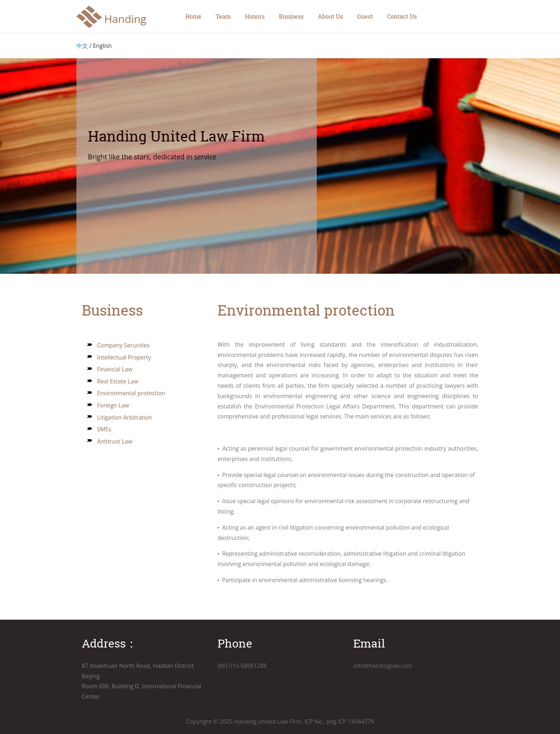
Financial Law (109, 369)
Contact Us (402, 16)
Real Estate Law (112, 381)
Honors (255, 16)
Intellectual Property (119, 357)
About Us (330, 16)
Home (193, 16)
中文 (82, 46)
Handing (125, 19)
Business (291, 16)
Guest (365, 16)
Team (223, 16)
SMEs (99, 429)
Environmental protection (126, 393)
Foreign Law (108, 405)
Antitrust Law (109, 441)
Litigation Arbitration (119, 417)
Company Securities (118, 345)
